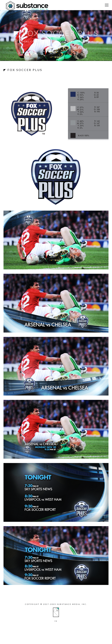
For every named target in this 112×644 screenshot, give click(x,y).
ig (56, 621)
